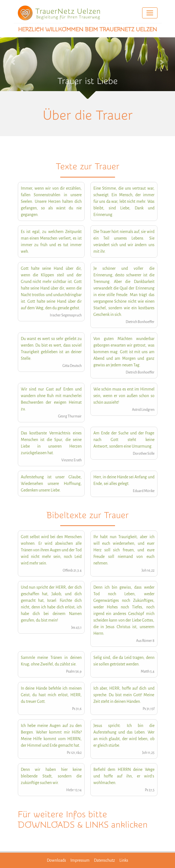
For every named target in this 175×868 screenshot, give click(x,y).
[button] (13, 62)
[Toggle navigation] (150, 13)
